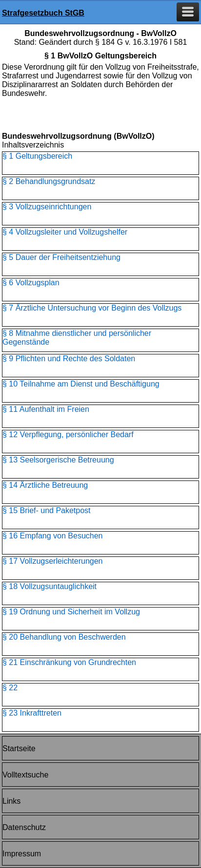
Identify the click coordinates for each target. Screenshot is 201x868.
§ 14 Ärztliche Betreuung (45, 485)
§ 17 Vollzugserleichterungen (52, 561)
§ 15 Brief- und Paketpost (47, 510)
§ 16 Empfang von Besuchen (52, 536)
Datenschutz (24, 827)
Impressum (22, 854)
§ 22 (10, 688)
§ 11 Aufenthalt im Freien (46, 409)
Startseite (19, 748)
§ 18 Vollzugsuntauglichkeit (50, 586)
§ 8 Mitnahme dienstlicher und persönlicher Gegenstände (77, 338)
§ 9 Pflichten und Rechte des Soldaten (69, 359)
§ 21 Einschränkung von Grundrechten (69, 662)
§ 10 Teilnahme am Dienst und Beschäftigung (81, 384)
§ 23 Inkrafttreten (32, 713)
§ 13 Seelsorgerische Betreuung (58, 460)
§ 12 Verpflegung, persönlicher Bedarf (68, 434)
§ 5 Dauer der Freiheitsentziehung (61, 257)
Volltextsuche (25, 775)
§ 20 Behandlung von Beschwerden (64, 637)
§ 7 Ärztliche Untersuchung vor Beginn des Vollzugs (92, 308)
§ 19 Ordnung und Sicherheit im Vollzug (71, 612)
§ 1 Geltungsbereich (37, 156)
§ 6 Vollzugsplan (31, 283)
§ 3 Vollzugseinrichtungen (47, 207)
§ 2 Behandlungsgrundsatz (49, 181)
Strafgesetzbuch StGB (43, 13)
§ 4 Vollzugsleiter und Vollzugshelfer (65, 232)
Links (11, 801)
